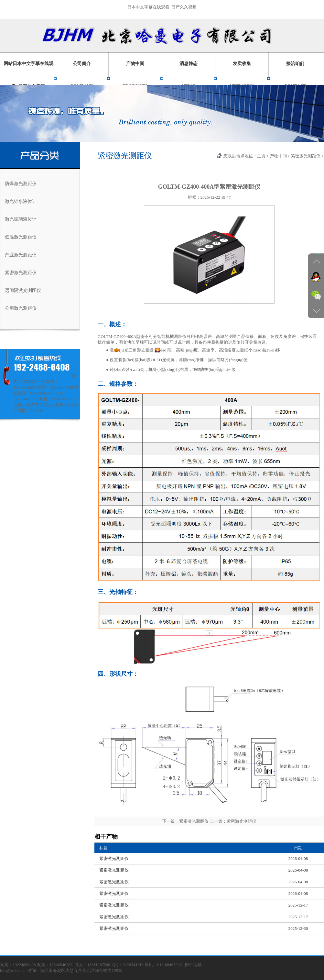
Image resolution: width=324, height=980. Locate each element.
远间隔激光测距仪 (23, 290)
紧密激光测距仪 (21, 273)
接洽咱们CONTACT (295, 75)
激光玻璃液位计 (21, 219)
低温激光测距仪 (21, 237)
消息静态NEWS (189, 75)
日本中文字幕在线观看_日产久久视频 (162, 7)
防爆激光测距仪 (21, 184)
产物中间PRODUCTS (135, 75)
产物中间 (278, 156)
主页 (261, 156)
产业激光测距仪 (21, 255)
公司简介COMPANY (81, 75)
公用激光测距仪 (21, 308)
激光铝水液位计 (21, 201)
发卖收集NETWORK (242, 75)
